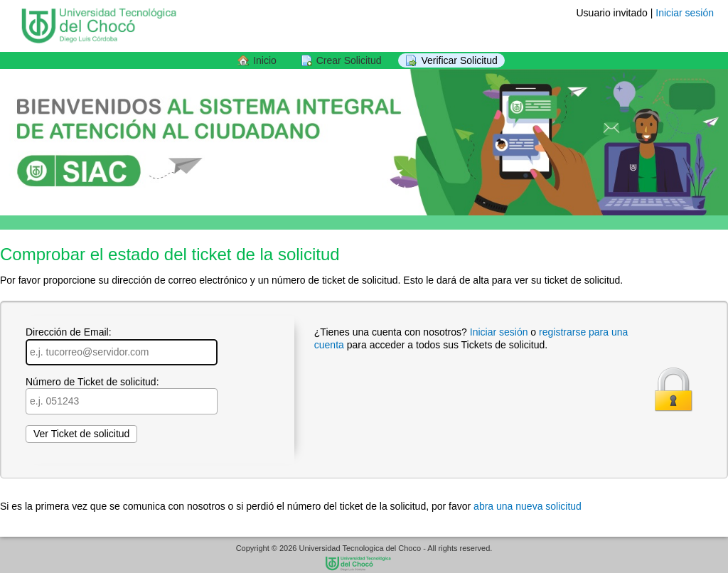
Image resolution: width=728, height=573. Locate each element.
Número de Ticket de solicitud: (122, 395)
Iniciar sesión (685, 13)
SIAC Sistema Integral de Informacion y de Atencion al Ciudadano (364, 565)
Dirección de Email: (122, 346)
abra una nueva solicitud (528, 506)
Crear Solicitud (349, 60)
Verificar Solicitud (459, 60)
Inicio (265, 60)
